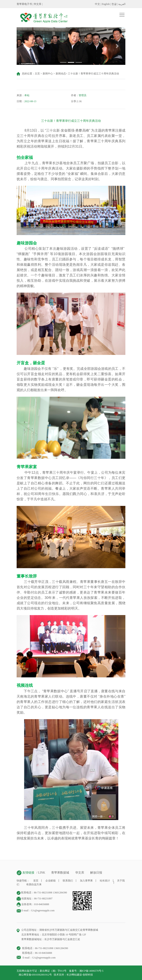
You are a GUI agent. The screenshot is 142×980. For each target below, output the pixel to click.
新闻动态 (61, 74)
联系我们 (68, 881)
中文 (97, 4)
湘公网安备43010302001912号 (35, 975)
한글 (114, 4)
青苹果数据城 (60, 873)
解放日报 (96, 873)
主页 (37, 74)
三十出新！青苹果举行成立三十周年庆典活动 (93, 74)
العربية (122, 4)
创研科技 (88, 975)
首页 (36, 881)
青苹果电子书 (24, 4)
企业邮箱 (51, 881)
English (106, 4)
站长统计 (105, 881)
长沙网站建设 (74, 975)
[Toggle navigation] (74, 14)
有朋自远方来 (34, 884)
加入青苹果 (86, 881)
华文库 (38, 4)
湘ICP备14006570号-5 (91, 971)
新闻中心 (48, 74)
